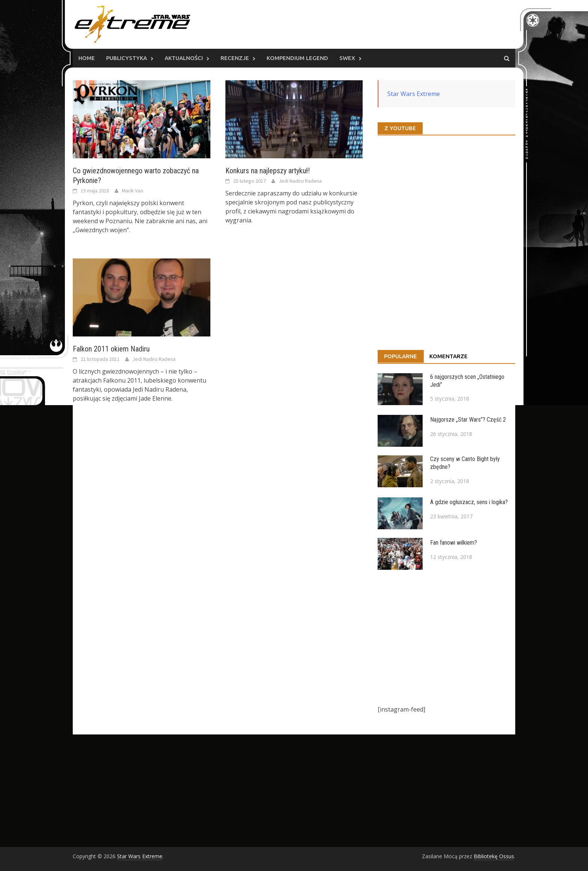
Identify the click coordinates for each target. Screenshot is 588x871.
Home (87, 58)
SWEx (347, 58)
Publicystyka (127, 58)
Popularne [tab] (400, 356)
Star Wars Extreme (414, 94)
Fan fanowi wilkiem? (454, 543)
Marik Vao (133, 191)
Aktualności (184, 58)
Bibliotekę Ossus (494, 856)
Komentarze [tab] (448, 356)
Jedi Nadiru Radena (300, 181)
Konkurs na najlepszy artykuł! (268, 171)
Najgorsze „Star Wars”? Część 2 (468, 420)
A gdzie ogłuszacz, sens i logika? (469, 502)
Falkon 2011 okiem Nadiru (111, 349)
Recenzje (235, 58)
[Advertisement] (446, 637)
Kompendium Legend (297, 58)
